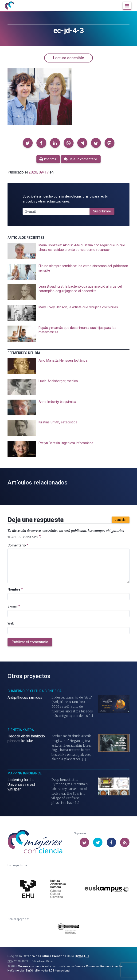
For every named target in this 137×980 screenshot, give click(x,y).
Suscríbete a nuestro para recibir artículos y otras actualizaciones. (66, 199)
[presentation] (68, 251)
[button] (28, 143)
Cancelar (121, 520)
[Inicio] (9, 6)
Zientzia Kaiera (21, 730)
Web (11, 623)
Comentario (18, 545)
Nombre (15, 589)
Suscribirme (102, 211)
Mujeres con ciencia (31, 966)
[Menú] (127, 6)
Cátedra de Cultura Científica (44, 956)
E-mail (14, 606)
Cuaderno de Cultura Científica (35, 691)
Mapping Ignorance (25, 773)
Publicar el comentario (30, 642)
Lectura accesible (68, 58)
